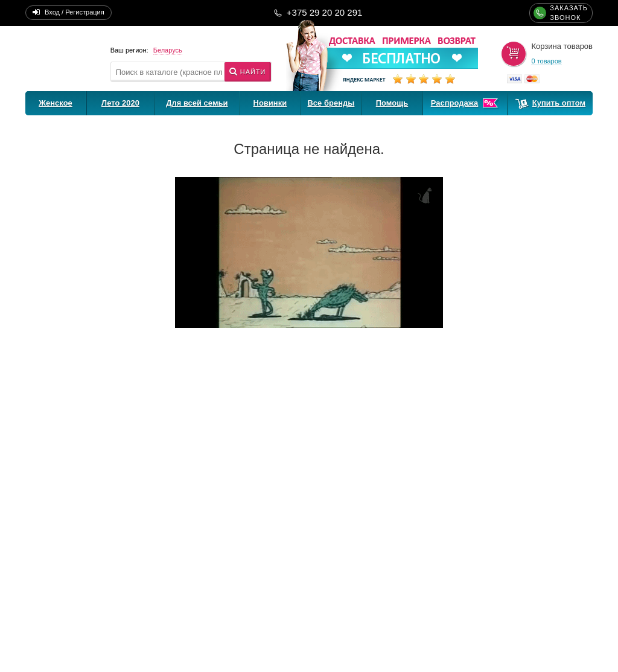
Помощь (392, 103)
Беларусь (168, 50)
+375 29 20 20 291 (325, 12)
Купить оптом (559, 103)
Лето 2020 (120, 103)
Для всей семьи (197, 103)
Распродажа (455, 103)
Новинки (270, 103)
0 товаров (546, 61)
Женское (56, 103)
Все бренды (331, 103)
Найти (253, 72)
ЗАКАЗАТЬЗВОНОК (569, 13)
